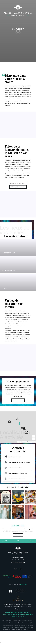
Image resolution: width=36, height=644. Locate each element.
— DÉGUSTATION (8, 270)
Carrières (14, 624)
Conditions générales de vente (19, 622)
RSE (19, 624)
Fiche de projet (28, 624)
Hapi (32, 628)
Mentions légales (6, 622)
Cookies (27, 628)
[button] (20, 424)
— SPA (5, 288)
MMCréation (12, 631)
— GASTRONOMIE (9, 253)
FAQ (22, 624)
